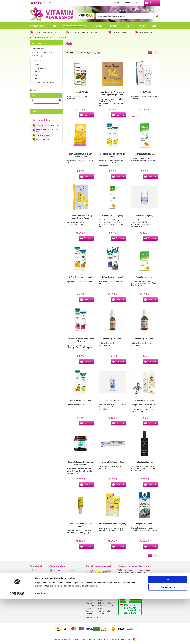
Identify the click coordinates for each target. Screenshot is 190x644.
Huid (38, 61)
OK (168, 625)
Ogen (37, 75)
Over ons (35, 570)
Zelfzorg (37, 56)
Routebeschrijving (94, 618)
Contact (34, 581)
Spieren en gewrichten (44, 82)
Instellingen (41, 639)
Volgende (157, 53)
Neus (38, 71)
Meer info (135, 116)
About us (35, 574)
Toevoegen (88, 115)
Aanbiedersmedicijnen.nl (135, 606)
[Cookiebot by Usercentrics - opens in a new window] (17, 639)
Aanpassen (168, 632)
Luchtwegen (40, 68)
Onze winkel (36, 577)
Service (137, 3)
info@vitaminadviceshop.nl (99, 591)
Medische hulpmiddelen (42, 52)
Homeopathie (38, 49)
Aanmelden (124, 592)
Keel (37, 64)
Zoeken (156, 16)
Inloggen (126, 3)
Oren (37, 78)
